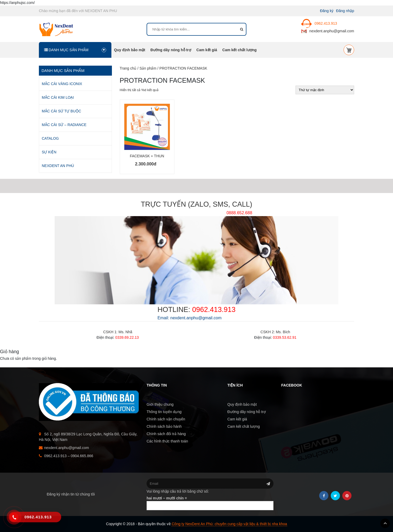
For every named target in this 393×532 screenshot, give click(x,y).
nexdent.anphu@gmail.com (328, 31)
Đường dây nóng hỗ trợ (171, 50)
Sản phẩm (148, 68)
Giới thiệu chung (160, 404)
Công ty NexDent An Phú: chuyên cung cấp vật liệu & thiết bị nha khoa (229, 524)
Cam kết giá (207, 50)
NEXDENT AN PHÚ (58, 166)
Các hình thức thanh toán (167, 441)
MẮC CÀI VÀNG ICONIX (62, 84)
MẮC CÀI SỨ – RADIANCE (64, 125)
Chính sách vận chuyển (166, 419)
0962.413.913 (319, 23)
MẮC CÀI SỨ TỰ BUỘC (61, 111)
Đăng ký (327, 11)
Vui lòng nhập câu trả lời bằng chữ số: (178, 491)
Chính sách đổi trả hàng (166, 434)
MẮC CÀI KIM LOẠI (58, 97)
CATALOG (50, 138)
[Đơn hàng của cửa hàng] (325, 90)
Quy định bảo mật (130, 50)
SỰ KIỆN (49, 152)
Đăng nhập (345, 11)
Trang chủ (128, 68)
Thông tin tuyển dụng (164, 412)
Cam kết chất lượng (239, 50)
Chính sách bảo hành (164, 426)
